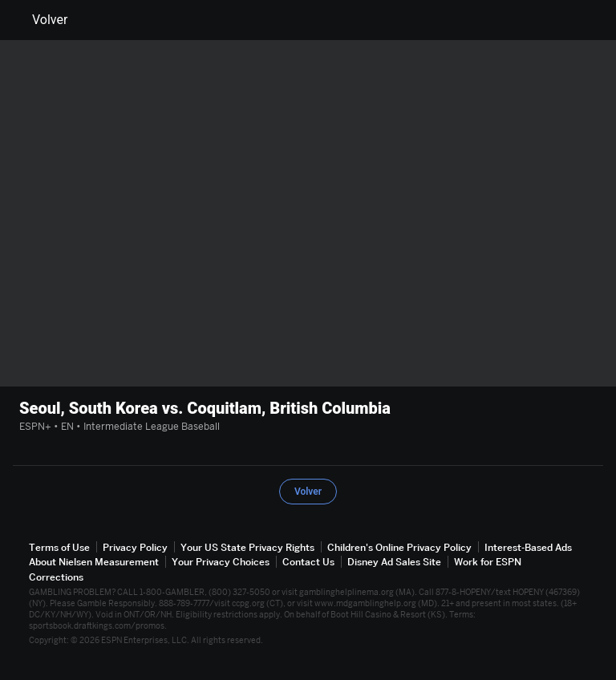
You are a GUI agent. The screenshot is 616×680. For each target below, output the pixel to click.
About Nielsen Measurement (94, 562)
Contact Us (308, 562)
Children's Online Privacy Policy (399, 547)
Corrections (56, 577)
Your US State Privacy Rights (247, 547)
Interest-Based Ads (528, 547)
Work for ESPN (488, 562)
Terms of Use (59, 547)
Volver (40, 20)
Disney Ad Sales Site (394, 562)
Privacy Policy (135, 547)
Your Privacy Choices (221, 562)
